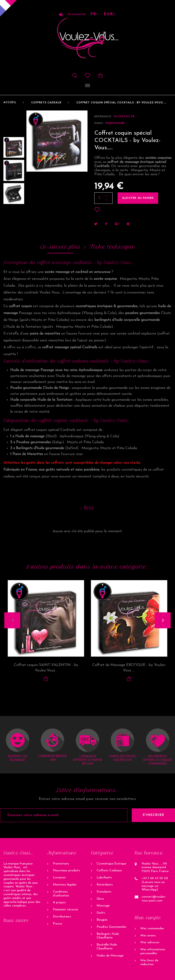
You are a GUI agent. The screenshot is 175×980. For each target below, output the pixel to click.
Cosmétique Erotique (111, 864)
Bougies (102, 920)
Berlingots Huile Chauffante (108, 936)
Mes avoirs (148, 936)
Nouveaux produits (66, 871)
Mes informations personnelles (153, 951)
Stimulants (104, 892)
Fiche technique (112, 247)
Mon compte (148, 918)
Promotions (61, 864)
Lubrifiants (104, 878)
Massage (103, 906)
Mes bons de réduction (149, 962)
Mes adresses (150, 942)
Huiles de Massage (110, 956)
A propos (59, 903)
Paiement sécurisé (65, 910)
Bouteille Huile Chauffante (107, 947)
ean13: (99, 123)
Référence (103, 117)
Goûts (101, 913)
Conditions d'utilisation (61, 894)
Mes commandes (152, 929)
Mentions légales (65, 885)
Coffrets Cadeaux (46, 103)
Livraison (59, 878)
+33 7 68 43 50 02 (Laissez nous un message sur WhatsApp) (155, 884)
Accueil (10, 103)
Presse (57, 924)
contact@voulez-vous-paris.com (154, 899)
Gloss (100, 899)
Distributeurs (62, 917)
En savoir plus (60, 247)
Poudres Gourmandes (112, 927)
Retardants (105, 885)
